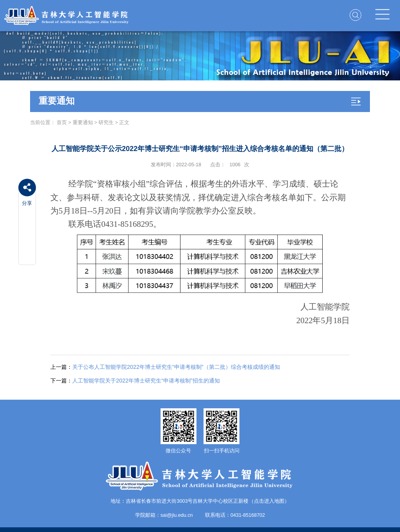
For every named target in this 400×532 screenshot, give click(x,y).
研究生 (106, 123)
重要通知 (83, 123)
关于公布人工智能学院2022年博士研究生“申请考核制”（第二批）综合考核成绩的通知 (165, 367)
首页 (62, 123)
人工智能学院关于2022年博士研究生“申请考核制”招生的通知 (135, 381)
